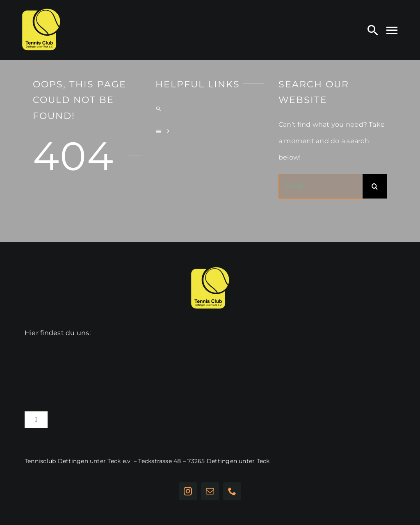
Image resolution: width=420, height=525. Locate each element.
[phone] (232, 491)
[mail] (210, 491)
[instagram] (188, 491)
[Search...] (321, 186)
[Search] (373, 30)
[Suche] (375, 186)
